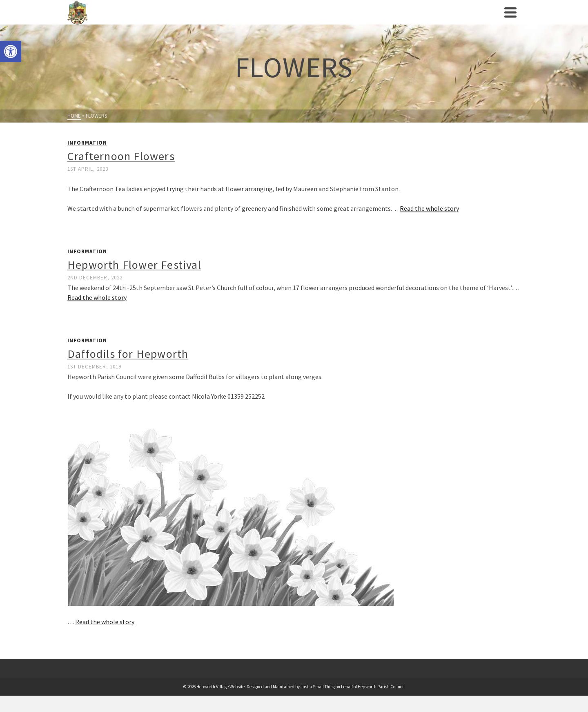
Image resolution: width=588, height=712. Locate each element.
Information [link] (87, 143)
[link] (11, 51)
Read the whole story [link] (429, 208)
